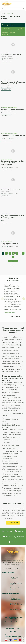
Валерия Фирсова (8, 219)
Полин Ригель (7, 245)
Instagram (19, 537)
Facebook (13, 542)
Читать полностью (10, 313)
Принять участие (13, 523)
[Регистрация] (13, 631)
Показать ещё (13, 261)
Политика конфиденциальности (13, 636)
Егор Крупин (7, 85)
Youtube (7, 537)
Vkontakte (7, 531)
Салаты (10, 214)
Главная (3, 14)
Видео (13, 622)
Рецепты (19, 622)
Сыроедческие (4, 53)
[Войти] (18, 628)
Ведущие (10, 625)
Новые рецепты (8, 573)
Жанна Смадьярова (8, 111)
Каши (10, 80)
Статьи (16, 625)
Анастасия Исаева (8, 56)
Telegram (19, 531)
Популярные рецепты (11, 593)
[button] (2, 299)
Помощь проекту (11, 628)
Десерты (10, 53)
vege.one (15, 53)
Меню (22, 4)
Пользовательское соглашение (13, 635)
